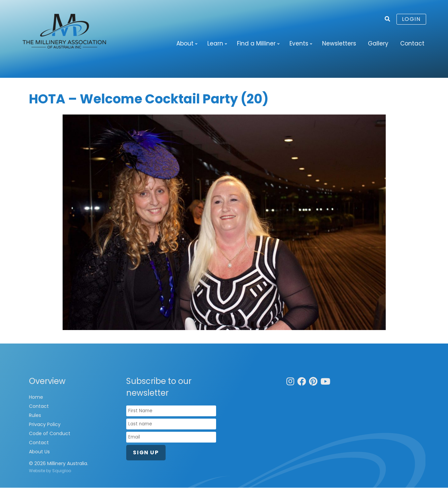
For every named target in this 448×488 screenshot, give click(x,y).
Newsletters (339, 43)
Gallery (378, 43)
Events (299, 43)
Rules (35, 416)
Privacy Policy (45, 425)
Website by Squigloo (50, 471)
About (185, 43)
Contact (412, 43)
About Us (39, 452)
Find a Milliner (256, 43)
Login (411, 19)
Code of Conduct (50, 434)
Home (36, 397)
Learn (215, 43)
